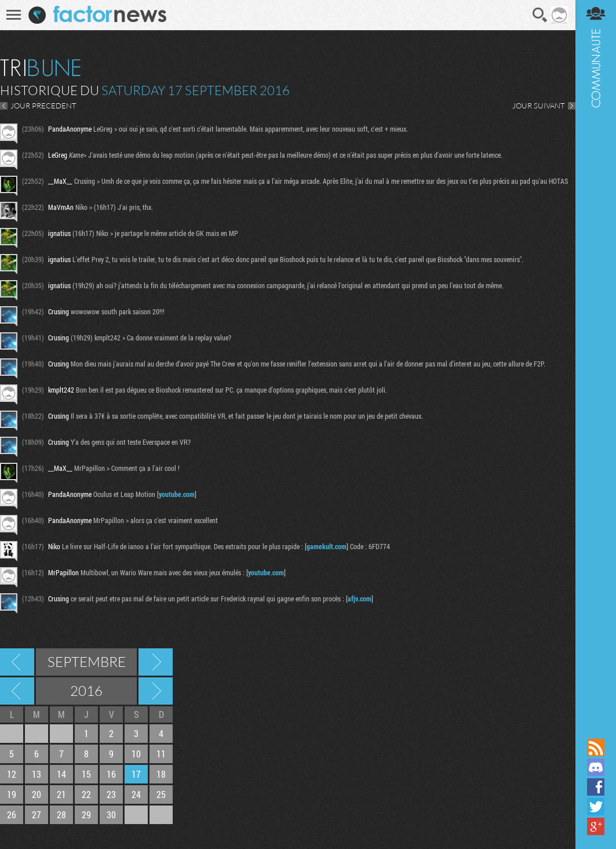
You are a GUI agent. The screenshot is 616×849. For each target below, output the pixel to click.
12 (12, 774)
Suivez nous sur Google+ (596, 826)
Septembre (87, 662)
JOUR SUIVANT (539, 106)
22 (86, 794)
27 (37, 814)
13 (37, 774)
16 (111, 774)
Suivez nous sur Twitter (596, 807)
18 (161, 774)
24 (136, 794)
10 (136, 754)
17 (136, 774)
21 (61, 794)
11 (161, 754)
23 (111, 794)
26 (12, 814)
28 (61, 814)
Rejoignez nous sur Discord (596, 767)
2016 (86, 691)
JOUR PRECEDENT (43, 106)
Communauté (596, 368)
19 (12, 794)
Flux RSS (596, 748)
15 (86, 774)
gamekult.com (327, 546)
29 (86, 814)
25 (161, 794)
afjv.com (360, 598)
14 (61, 774)
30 (111, 814)
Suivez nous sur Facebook (596, 787)
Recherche (540, 15)
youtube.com (177, 494)
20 (37, 794)
